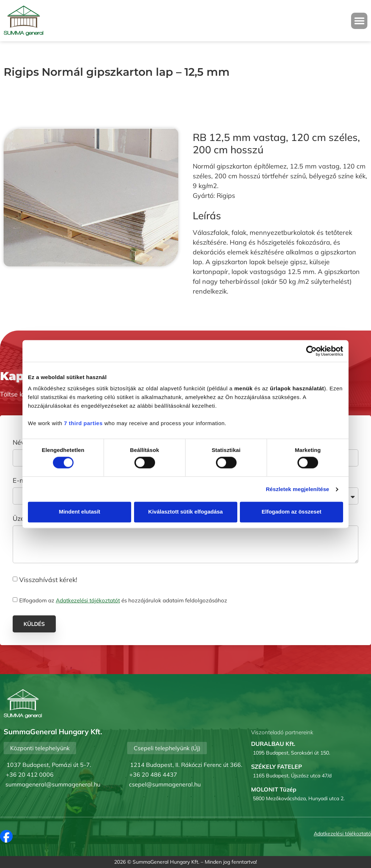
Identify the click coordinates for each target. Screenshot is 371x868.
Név (20, 443)
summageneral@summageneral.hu (53, 784)
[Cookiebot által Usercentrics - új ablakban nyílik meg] (311, 351)
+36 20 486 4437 (153, 774)
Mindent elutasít (79, 512)
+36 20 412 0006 (30, 774)
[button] (359, 21)
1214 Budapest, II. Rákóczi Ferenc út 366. (186, 765)
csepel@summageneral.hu (165, 784)
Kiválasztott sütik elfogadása (185, 512)
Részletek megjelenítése (298, 489)
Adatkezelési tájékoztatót (88, 600)
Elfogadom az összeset (291, 512)
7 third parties (84, 423)
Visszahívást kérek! (48, 579)
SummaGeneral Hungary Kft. (166, 862)
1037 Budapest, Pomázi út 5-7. (49, 765)
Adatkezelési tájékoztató (342, 834)
